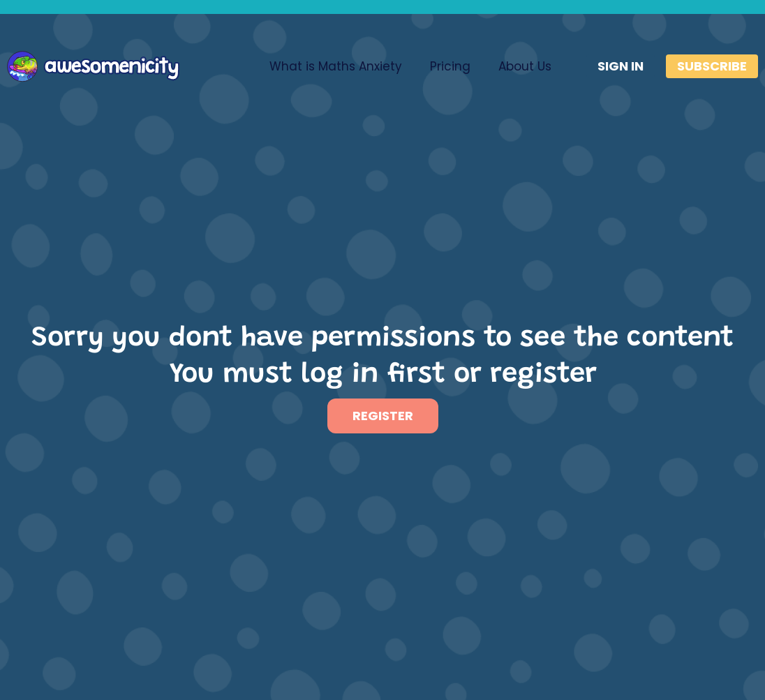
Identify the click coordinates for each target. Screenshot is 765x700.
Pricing (450, 66)
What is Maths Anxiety (336, 66)
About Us (525, 66)
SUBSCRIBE (712, 66)
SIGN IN (621, 66)
